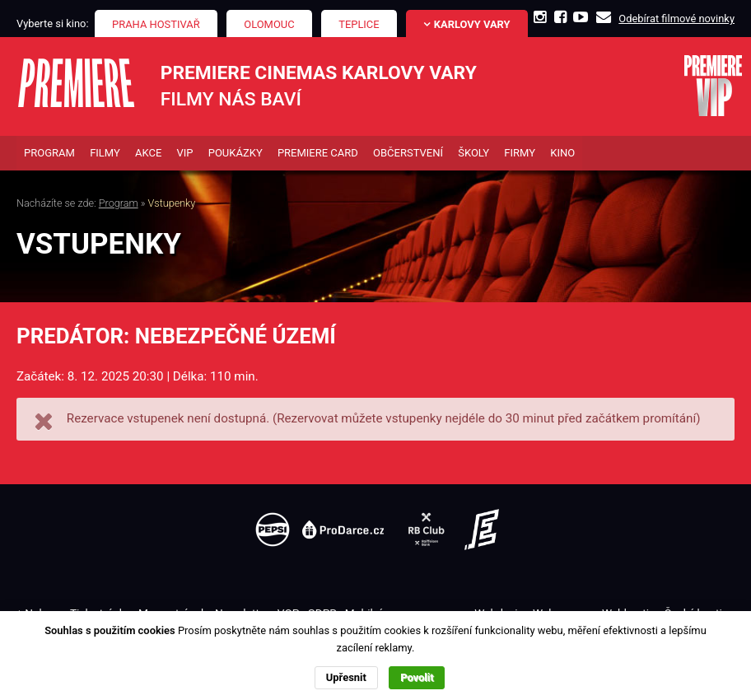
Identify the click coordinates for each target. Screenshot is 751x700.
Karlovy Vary (472, 24)
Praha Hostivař (156, 24)
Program (119, 203)
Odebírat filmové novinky (676, 19)
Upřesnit (346, 677)
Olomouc (269, 24)
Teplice (359, 24)
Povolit (417, 677)
